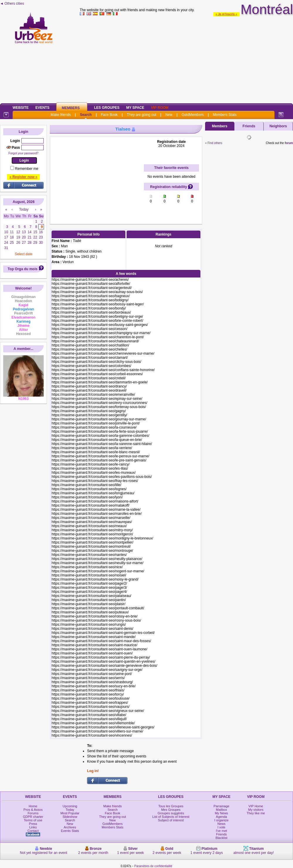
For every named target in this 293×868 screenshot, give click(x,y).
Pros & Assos (33, 810)
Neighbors (278, 126)
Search (86, 115)
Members (71, 108)
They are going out (142, 115)
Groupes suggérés (171, 813)
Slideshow (70, 817)
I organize (222, 820)
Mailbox (222, 810)
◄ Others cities (12, 4)
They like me (256, 813)
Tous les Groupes (171, 806)
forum (289, 143)
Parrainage (222, 806)
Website (21, 108)
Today (70, 810)
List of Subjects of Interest (171, 817)
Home (33, 806)
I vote (221, 827)
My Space (135, 108)
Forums (33, 813)
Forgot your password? (23, 153)
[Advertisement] (186, 58)
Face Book (109, 115)
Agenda (222, 817)
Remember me (27, 169)
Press (33, 824)
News (222, 824)
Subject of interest (171, 820)
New (169, 115)
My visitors (256, 810)
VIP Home (256, 806)
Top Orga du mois (23, 269)
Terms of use (33, 820)
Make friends (61, 115)
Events (42, 108)
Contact (33, 831)
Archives (70, 827)
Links (33, 827)
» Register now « (23, 177)
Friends (249, 126)
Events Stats (70, 831)
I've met (222, 831)
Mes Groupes (171, 810)
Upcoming (70, 806)
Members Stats (225, 115)
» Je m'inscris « (226, 14)
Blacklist (222, 838)
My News (221, 813)
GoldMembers (193, 115)
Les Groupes (107, 108)
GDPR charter (33, 817)
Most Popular (70, 813)
